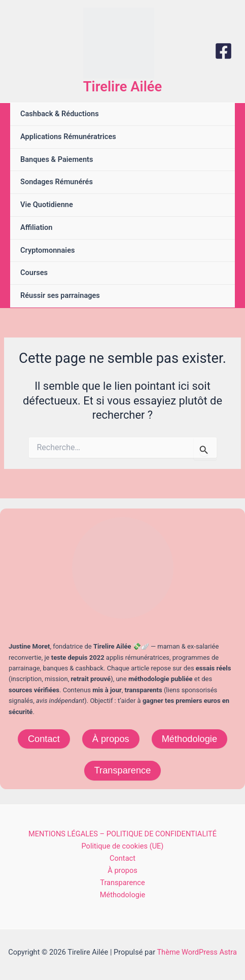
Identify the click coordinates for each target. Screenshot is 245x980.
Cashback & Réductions (60, 114)
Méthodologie (189, 739)
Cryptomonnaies (47, 250)
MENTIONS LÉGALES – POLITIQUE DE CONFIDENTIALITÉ (123, 834)
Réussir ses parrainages (60, 295)
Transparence (123, 770)
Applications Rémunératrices (68, 137)
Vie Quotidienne (47, 205)
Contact (44, 739)
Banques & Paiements (57, 159)
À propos (111, 739)
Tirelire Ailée (123, 87)
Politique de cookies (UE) (123, 846)
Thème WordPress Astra (197, 952)
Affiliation (37, 227)
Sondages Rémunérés (57, 182)
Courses (34, 273)
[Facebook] (223, 51)
